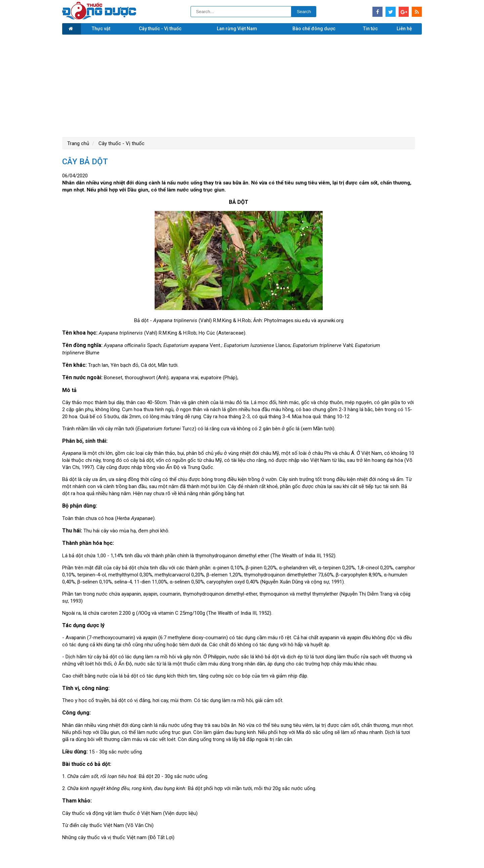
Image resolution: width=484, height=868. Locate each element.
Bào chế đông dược (314, 29)
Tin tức (370, 29)
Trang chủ (78, 143)
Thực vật (101, 29)
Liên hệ (404, 29)
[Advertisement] (242, 85)
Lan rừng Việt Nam (237, 29)
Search (304, 12)
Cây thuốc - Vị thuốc (160, 29)
